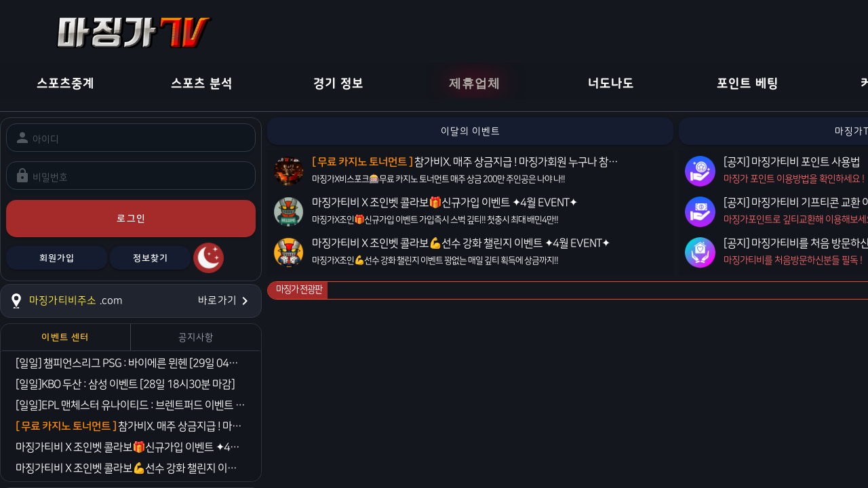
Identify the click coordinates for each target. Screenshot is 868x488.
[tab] (66, 337)
